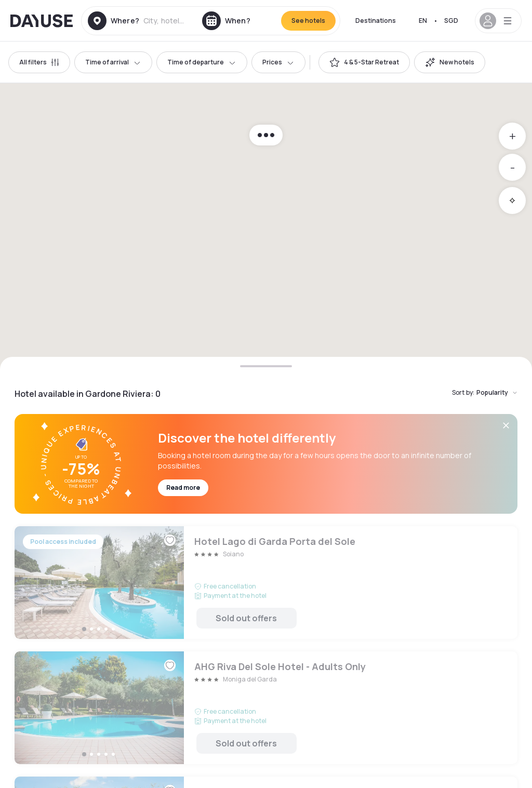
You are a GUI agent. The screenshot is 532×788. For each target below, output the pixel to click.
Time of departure (202, 62)
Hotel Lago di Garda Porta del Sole (266, 583)
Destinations (376, 21)
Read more (183, 488)
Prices (278, 62)
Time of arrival (113, 62)
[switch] (364, 62)
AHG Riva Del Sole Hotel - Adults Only (266, 708)
